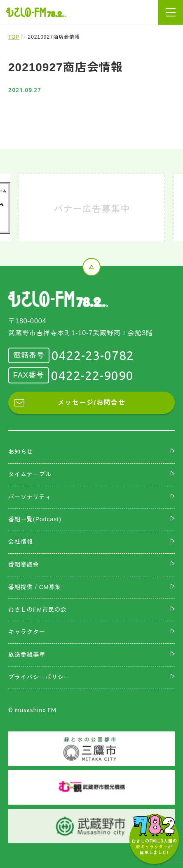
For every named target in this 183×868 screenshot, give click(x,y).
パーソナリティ (30, 497)
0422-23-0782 (93, 355)
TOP (14, 37)
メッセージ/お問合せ (91, 403)
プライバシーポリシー (39, 677)
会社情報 (21, 542)
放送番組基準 (27, 654)
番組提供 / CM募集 (35, 587)
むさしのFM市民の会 (38, 610)
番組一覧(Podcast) (35, 519)
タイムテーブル (30, 474)
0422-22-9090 (92, 376)
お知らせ (21, 452)
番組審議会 (24, 564)
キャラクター (27, 632)
